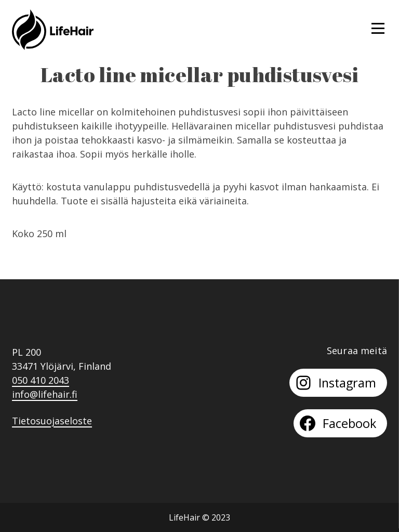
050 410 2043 (41, 380)
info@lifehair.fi (45, 394)
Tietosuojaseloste (52, 421)
